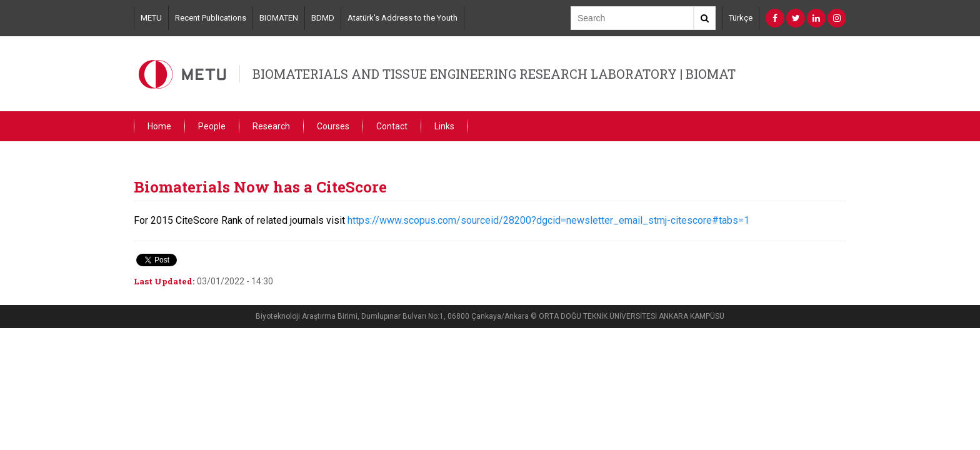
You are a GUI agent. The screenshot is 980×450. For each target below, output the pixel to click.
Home (159, 126)
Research (271, 126)
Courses (333, 126)
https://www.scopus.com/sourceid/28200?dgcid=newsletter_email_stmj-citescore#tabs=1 (548, 220)
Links (444, 126)
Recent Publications (211, 18)
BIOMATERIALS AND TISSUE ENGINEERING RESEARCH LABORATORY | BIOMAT (494, 74)
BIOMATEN (279, 18)
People (212, 126)
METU (151, 18)
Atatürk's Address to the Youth (402, 18)
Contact (392, 126)
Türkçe (741, 18)
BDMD (323, 18)
